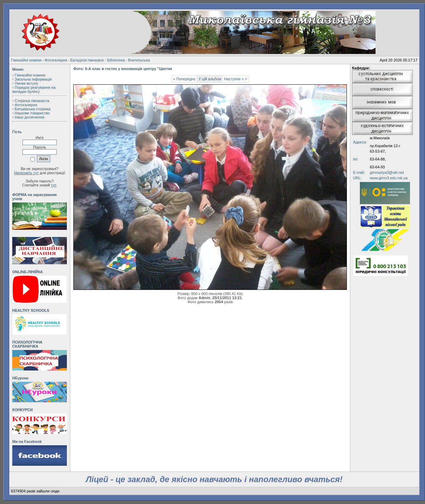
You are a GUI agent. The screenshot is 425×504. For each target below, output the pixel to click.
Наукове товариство (32, 113)
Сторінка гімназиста (32, 101)
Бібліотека (116, 60)
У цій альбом (210, 79)
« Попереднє (184, 79)
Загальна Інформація (33, 79)
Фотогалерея (56, 60)
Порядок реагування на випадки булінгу (34, 89)
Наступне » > (236, 79)
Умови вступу (26, 83)
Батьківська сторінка (33, 109)
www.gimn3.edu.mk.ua (389, 178)
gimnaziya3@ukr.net (387, 172)
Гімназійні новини (26, 60)
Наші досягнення (30, 117)
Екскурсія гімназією (87, 60)
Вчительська (139, 60)
